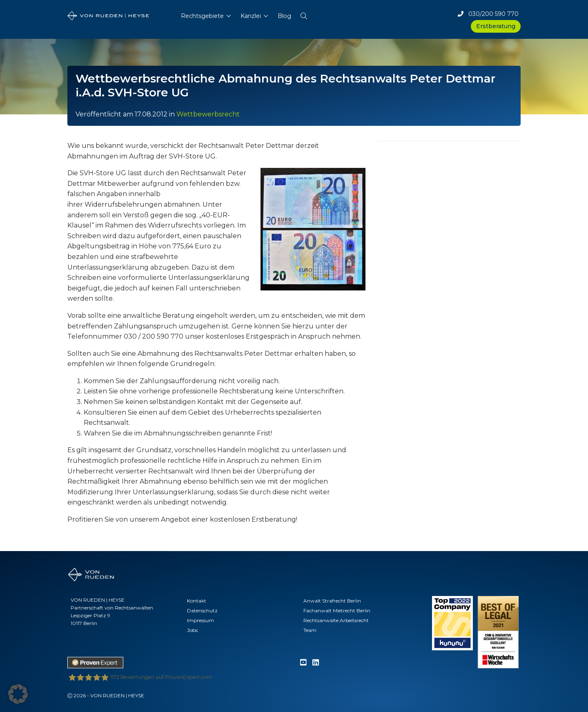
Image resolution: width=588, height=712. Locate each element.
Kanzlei (251, 16)
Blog (284, 16)
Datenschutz (202, 610)
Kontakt (197, 601)
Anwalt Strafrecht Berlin (332, 601)
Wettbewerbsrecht (208, 114)
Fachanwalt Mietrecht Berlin (337, 610)
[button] (304, 14)
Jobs (192, 630)
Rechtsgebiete (202, 16)
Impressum (200, 620)
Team (310, 630)
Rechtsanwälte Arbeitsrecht (336, 620)
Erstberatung (496, 26)
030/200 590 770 (488, 14)
